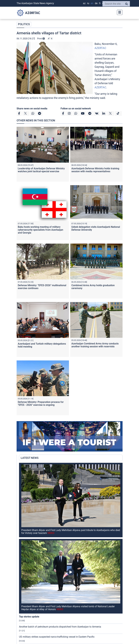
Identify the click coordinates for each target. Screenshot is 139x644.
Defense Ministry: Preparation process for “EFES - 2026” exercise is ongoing (41, 403)
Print (41, 39)
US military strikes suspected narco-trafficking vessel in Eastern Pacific (57, 637)
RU (88, 3)
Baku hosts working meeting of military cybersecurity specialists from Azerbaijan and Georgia (40, 230)
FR (100, 3)
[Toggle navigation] (119, 12)
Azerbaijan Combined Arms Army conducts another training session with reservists (95, 345)
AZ (84, 3)
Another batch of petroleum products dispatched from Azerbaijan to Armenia (60, 627)
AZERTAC (100, 48)
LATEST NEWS (30, 458)
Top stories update (29, 617)
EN (92, 3)
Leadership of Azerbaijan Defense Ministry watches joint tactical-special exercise (41, 170)
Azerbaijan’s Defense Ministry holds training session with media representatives (95, 170)
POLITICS (24, 24)
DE (96, 3)
